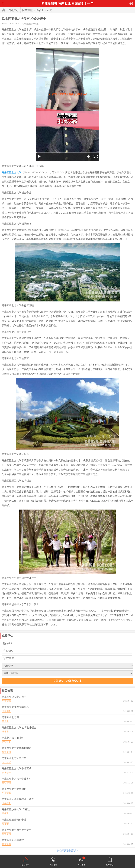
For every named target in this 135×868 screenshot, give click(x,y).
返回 (3, 4)
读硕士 (40, 10)
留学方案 (27, 10)
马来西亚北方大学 (12, 173)
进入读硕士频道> (67, 851)
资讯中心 (14, 10)
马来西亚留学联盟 (30, 24)
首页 (131, 3)
